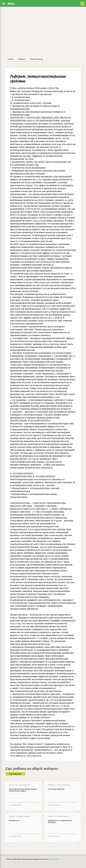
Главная (10, 59)
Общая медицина (37, 59)
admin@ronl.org (54, 859)
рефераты (22, 59)
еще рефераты (15, 774)
